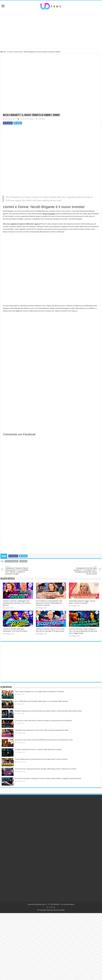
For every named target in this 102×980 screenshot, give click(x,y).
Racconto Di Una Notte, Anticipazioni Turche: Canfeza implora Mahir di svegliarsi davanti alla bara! (48, 778)
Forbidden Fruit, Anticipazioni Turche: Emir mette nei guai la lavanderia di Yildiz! (41, 730)
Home (3, 52)
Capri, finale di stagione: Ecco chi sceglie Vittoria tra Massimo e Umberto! (39, 692)
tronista (24, 561)
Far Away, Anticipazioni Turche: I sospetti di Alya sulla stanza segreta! (38, 749)
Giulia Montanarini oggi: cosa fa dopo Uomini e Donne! (82, 602)
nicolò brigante (12, 561)
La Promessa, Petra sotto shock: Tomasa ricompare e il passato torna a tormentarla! (43, 721)
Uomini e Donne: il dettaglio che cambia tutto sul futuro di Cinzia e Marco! (17, 603)
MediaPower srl (41, 904)
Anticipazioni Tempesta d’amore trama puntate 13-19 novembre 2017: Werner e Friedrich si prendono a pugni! (17, 570)
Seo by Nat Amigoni (68, 904)
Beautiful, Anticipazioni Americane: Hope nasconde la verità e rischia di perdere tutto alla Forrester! (48, 711)
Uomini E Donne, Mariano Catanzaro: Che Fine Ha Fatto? (15, 630)
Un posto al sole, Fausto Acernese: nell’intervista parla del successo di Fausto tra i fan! (44, 740)
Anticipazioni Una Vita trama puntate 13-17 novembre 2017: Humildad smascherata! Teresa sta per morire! (85, 570)
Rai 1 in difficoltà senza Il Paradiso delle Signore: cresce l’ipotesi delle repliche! (41, 701)
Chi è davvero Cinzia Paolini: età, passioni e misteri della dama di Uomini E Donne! (49, 603)
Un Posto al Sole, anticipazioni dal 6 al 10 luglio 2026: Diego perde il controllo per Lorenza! (45, 769)
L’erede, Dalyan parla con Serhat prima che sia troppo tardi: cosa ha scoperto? (41, 759)
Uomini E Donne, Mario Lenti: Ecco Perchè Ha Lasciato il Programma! (50, 630)
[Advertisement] (51, 29)
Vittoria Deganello (49, 214)
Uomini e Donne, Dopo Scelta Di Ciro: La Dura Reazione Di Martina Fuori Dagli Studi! (83, 631)
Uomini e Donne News (15, 52)
